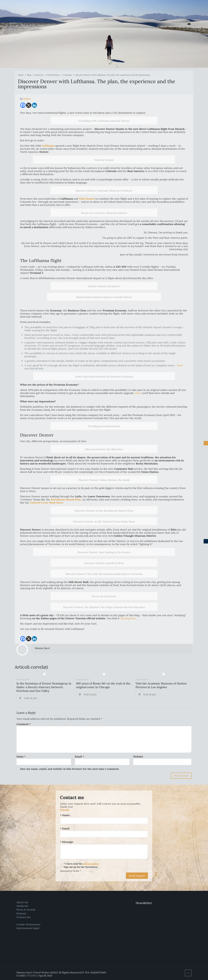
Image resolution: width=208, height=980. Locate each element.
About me (22, 902)
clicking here (128, 618)
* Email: (65, 828)
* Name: (65, 815)
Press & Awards (26, 910)
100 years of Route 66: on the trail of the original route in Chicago (103, 685)
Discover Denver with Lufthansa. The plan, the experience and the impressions (113, 75)
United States (53, 75)
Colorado (68, 75)
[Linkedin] (34, 105)
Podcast (21, 913)
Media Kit (22, 906)
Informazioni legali (28, 928)
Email (79, 757)
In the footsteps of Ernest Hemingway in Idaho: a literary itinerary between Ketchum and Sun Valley (44, 687)
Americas (39, 75)
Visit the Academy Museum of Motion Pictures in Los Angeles (161, 685)
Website (138, 757)
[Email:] (104, 834)
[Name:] (104, 821)
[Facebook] (23, 105)
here (180, 365)
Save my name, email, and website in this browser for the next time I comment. (70, 769)
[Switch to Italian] (27, 99)
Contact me (24, 917)
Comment (24, 724)
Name (21, 757)
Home (21, 75)
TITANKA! (32, 976)
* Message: (67, 842)
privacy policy (91, 864)
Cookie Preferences (28, 924)
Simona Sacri (42, 648)
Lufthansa (48, 146)
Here (138, 393)
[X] (29, 105)
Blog (29, 75)
